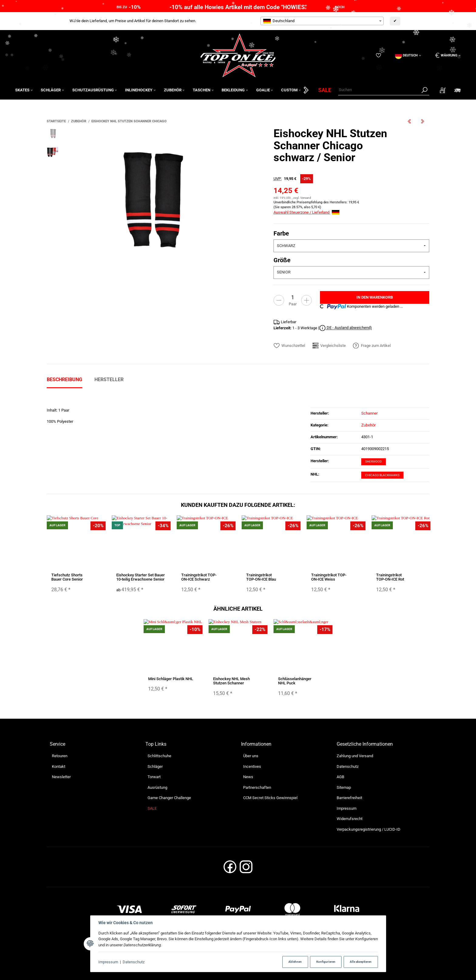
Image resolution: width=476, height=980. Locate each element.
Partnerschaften (257, 787)
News (248, 777)
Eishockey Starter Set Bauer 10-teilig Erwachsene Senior (141, 577)
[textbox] (322, 21)
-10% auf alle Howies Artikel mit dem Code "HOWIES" (238, 7)
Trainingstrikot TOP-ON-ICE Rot (390, 577)
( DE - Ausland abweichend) (345, 328)
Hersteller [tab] (109, 380)
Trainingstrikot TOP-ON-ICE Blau (261, 577)
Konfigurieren (326, 962)
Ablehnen (295, 962)
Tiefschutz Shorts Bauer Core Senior (67, 577)
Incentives (252, 766)
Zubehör (368, 425)
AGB (340, 777)
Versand (306, 198)
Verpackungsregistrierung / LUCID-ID (369, 829)
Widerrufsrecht (350, 819)
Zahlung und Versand (355, 756)
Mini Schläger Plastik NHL (171, 679)
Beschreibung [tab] (65, 380)
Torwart (154, 777)
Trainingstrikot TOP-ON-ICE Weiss (329, 577)
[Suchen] (379, 90)
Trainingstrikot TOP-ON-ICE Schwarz (199, 577)
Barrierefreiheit (349, 798)
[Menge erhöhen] (306, 300)
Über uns (251, 756)
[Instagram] (246, 869)
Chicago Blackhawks (382, 475)
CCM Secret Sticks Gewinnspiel (270, 798)
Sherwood (374, 461)
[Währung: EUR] (446, 55)
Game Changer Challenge (169, 798)
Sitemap (344, 787)
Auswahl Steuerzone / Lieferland (306, 212)
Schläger (155, 766)
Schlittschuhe (159, 756)
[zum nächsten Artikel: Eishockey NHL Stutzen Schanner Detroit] (423, 121)
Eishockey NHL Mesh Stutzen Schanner (231, 681)
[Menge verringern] (279, 300)
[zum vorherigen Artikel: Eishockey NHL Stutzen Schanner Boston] (409, 121)
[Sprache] (408, 55)
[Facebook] (230, 869)
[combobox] (322, 21)
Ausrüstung (157, 787)
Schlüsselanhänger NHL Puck (295, 681)
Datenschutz (134, 962)
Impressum (108, 962)
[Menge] (293, 297)
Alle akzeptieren (361, 962)
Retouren (60, 756)
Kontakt (59, 766)
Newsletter (61, 777)
